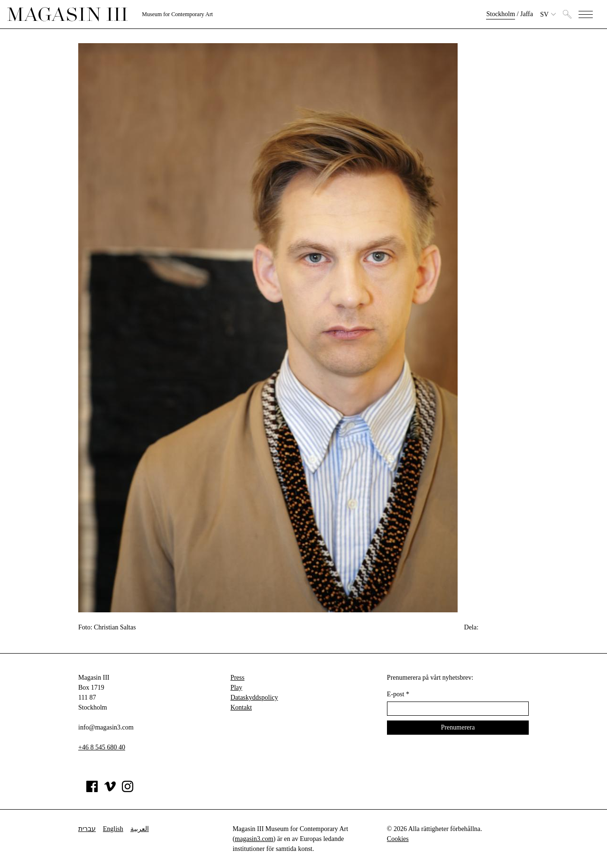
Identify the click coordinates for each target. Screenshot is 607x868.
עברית (87, 829)
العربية (140, 829)
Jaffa (527, 14)
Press (238, 678)
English (113, 829)
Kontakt (241, 707)
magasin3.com (254, 839)
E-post (398, 694)
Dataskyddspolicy (254, 697)
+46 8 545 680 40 (102, 747)
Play (236, 688)
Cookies (398, 839)
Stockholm (501, 14)
